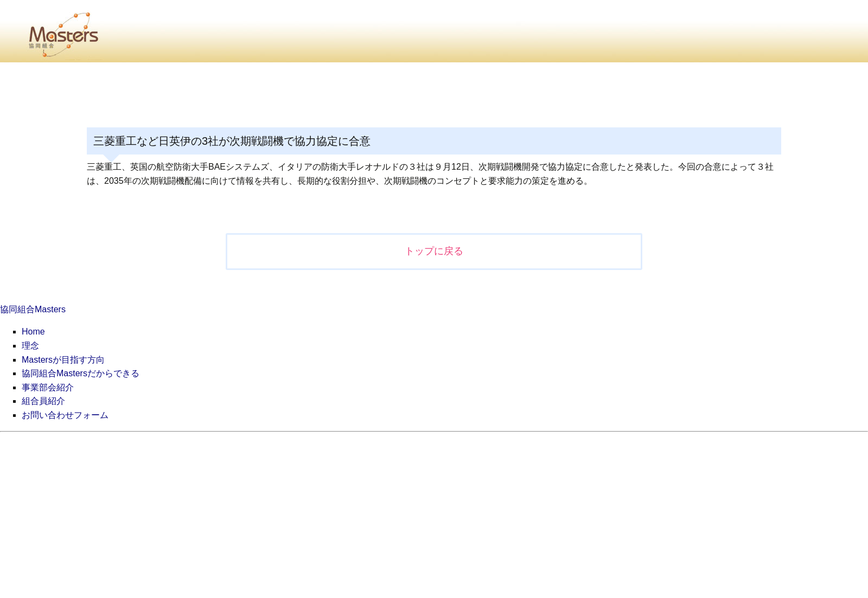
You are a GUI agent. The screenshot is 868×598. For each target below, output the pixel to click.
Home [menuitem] (33, 332)
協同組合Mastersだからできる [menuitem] (81, 373)
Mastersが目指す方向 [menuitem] (63, 360)
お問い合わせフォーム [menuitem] (65, 415)
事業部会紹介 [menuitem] (48, 387)
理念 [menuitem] (30, 346)
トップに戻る (434, 251)
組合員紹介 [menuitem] (43, 401)
